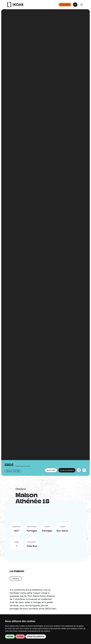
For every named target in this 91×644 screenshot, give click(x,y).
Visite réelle (51, 470)
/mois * (23, 466)
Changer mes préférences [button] (36, 636)
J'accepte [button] (10, 636)
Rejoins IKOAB (65, 5)
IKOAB (15, 5)
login (75, 5)
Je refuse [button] (20, 636)
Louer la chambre (67, 470)
